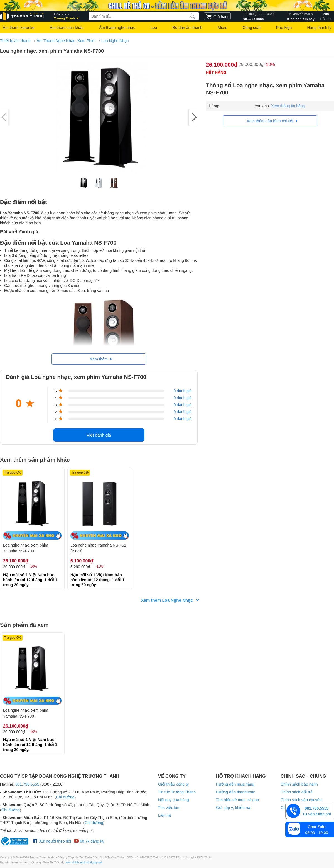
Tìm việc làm (169, 808)
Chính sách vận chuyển (301, 800)
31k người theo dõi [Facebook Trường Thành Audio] (52, 841)
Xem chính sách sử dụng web (84, 863)
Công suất (252, 28)
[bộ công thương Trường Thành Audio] (15, 841)
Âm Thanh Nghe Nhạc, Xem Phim (66, 41)
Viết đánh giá (99, 435)
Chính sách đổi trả (297, 792)
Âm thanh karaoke (19, 28)
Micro (222, 28)
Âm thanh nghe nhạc (117, 28)
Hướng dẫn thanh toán (236, 792)
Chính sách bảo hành (299, 784)
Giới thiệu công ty (173, 784)
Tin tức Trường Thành (177, 792)
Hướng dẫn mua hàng (235, 784)
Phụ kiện (284, 28)
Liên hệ (165, 815)
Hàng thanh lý (319, 28)
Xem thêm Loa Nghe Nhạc (167, 600)
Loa (154, 28)
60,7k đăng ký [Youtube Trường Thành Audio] (89, 841)
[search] (192, 16)
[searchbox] (144, 16)
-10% (270, 64)
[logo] (22, 16)
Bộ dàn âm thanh (187, 28)
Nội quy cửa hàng (174, 800)
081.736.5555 (259, 16)
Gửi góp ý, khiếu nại (234, 808)
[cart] (217, 16)
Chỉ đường (65, 797)
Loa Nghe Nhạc (115, 41)
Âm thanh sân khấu (67, 28)
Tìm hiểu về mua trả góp (237, 800)
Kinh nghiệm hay (301, 16)
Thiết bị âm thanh (15, 41)
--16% (99, 567)
